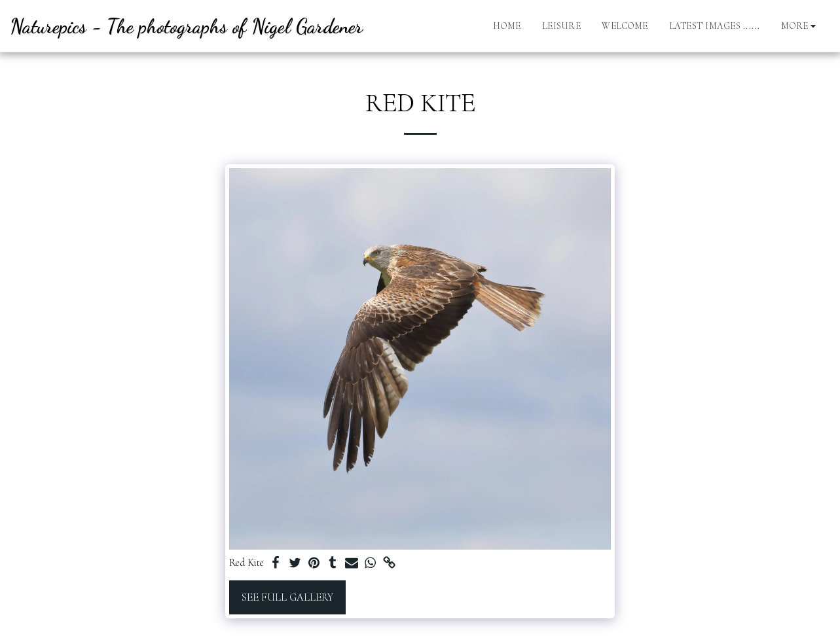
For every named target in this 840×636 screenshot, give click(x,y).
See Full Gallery (287, 597)
